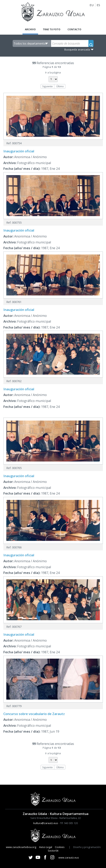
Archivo (30, 29)
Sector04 (53, 851)
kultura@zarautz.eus (46, 823)
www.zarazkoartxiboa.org (21, 847)
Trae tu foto (52, 29)
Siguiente (47, 86)
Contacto (74, 29)
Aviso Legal (46, 847)
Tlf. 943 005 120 (69, 823)
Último (60, 86)
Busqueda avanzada (77, 49)
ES (98, 5)
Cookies (60, 847)
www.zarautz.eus (69, 858)
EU (92, 5)
